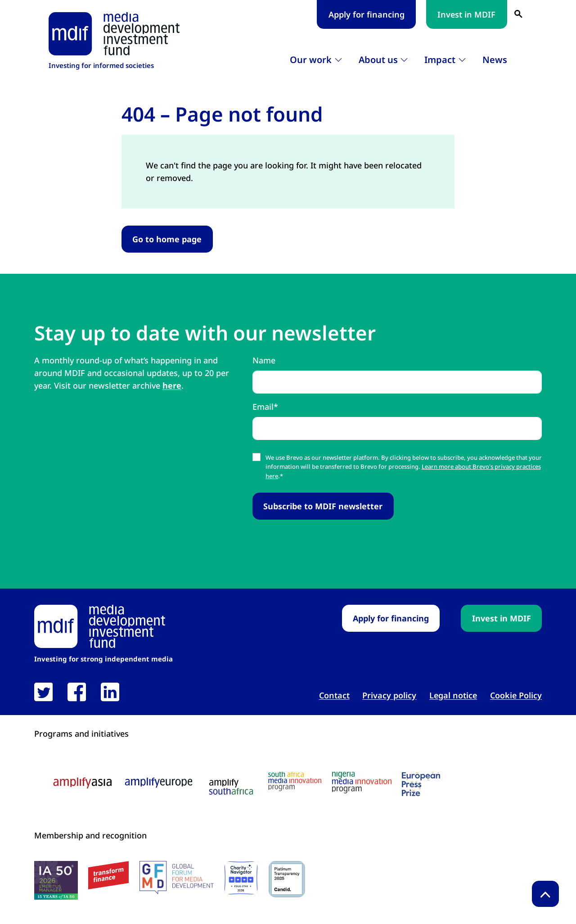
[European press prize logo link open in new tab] (421, 784)
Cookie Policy (516, 695)
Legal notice (453, 695)
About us (378, 60)
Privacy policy (389, 695)
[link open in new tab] (43, 692)
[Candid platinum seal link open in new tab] (287, 879)
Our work (311, 60)
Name (264, 360)
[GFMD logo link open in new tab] (177, 878)
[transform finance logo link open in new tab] (108, 875)
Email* (265, 407)
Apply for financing (367, 14)
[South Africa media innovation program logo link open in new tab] (295, 781)
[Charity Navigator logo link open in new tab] (241, 878)
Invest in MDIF (466, 14)
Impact (440, 60)
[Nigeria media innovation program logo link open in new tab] (362, 783)
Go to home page (167, 239)
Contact (334, 695)
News (495, 60)
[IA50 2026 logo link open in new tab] (56, 880)
